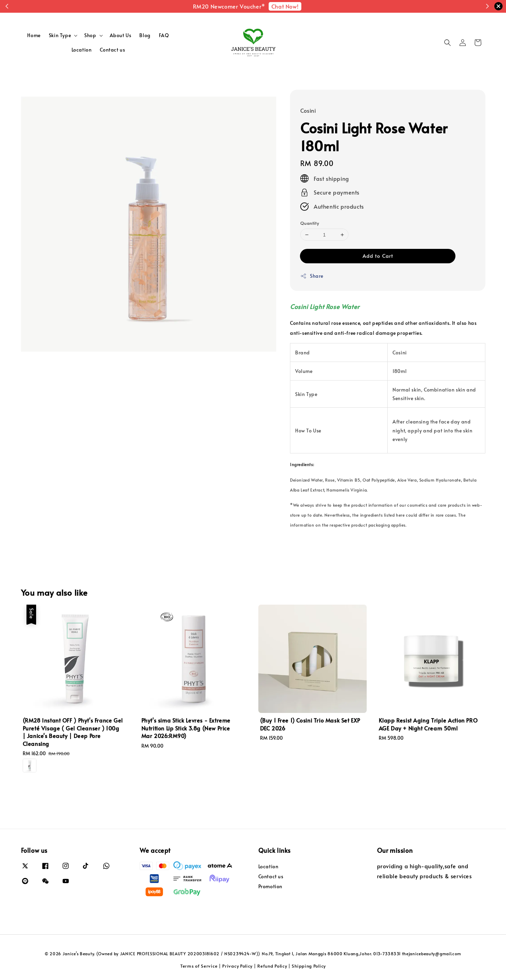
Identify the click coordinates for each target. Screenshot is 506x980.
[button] (448, 43)
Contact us (112, 50)
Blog (145, 35)
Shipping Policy (309, 966)
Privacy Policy (237, 966)
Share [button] (312, 276)
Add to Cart (378, 256)
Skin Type (60, 35)
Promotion (270, 886)
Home (34, 35)
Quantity (310, 223)
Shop (90, 35)
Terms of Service (199, 966)
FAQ (164, 35)
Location (82, 50)
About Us (121, 35)
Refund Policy (272, 966)
